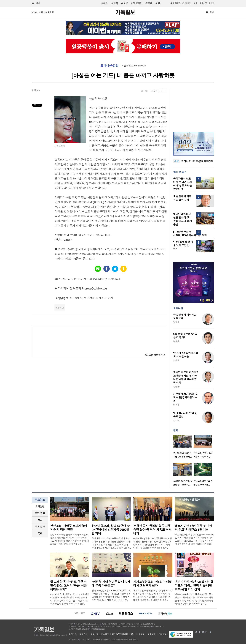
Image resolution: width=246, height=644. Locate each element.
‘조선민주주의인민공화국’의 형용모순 (186, 355)
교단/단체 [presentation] (40, 513)
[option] (183, 448)
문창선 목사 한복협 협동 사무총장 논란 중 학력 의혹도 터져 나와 (152, 530)
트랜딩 (104, 3)
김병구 (176, 386)
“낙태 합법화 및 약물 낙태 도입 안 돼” (183, 245)
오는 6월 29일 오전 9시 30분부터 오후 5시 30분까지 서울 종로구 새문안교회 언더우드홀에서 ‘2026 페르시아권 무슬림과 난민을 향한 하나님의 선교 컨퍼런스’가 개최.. (194, 539)
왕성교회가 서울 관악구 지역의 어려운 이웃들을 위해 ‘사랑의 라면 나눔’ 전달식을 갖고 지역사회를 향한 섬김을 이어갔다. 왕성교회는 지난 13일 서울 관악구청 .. (69, 539)
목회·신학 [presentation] (40, 527)
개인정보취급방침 (120, 634)
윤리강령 (162, 634)
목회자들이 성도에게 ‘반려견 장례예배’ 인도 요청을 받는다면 (182, 184)
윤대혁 (114, 3)
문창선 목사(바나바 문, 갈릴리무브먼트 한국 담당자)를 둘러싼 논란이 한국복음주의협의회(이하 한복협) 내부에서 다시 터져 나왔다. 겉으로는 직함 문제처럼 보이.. (153, 543)
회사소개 (73, 634)
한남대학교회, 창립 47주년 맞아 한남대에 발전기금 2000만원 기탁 (111, 530)
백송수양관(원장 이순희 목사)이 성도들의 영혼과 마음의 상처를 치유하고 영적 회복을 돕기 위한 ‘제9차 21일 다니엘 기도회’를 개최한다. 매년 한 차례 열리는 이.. (194, 599)
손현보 (124, 3)
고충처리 (152, 634)
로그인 (211, 3)
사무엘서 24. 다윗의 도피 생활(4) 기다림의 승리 (185, 397)
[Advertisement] (194, 108)
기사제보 (105, 634)
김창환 (176, 341)
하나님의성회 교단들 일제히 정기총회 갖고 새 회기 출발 (183, 219)
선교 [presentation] (40, 520)
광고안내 (84, 634)
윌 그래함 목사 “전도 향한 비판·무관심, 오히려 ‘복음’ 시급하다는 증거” (68, 586)
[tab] (40, 506)
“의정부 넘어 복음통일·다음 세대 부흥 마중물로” (111, 584)
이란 (158, 3)
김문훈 (149, 3)
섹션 (36, 3)
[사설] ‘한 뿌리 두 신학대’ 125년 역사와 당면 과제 (190, 234)
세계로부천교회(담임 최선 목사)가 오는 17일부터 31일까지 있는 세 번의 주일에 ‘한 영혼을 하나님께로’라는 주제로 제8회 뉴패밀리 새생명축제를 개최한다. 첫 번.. (153, 595)
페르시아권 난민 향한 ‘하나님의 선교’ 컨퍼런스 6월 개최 (193, 528)
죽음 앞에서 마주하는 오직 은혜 (182, 198)
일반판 (188, 3)
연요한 (61, 307)
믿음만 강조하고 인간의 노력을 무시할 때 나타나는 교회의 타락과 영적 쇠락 (186, 377)
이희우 (176, 405)
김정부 (176, 322)
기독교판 (177, 3)
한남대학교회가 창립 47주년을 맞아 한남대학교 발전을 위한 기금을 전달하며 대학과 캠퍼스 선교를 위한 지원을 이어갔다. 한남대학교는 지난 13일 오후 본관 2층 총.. (111, 543)
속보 (176, 161)
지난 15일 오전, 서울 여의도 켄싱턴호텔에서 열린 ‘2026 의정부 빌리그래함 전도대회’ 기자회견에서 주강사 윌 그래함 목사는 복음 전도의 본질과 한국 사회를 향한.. (70, 599)
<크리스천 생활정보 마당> (155, 355)
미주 (195, 3)
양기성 (176, 420)
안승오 (176, 360)
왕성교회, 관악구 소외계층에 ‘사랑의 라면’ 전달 (68, 528)
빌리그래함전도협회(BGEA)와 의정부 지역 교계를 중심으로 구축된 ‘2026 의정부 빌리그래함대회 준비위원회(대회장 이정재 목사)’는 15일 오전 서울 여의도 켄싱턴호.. (111, 595)
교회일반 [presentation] (40, 506)
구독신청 (203, 3)
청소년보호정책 (138, 634)
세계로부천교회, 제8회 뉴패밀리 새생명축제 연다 (152, 584)
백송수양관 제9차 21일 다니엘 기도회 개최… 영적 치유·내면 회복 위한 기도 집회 (194, 586)
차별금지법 (137, 3)
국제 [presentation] (40, 533)
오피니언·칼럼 (110, 66)
